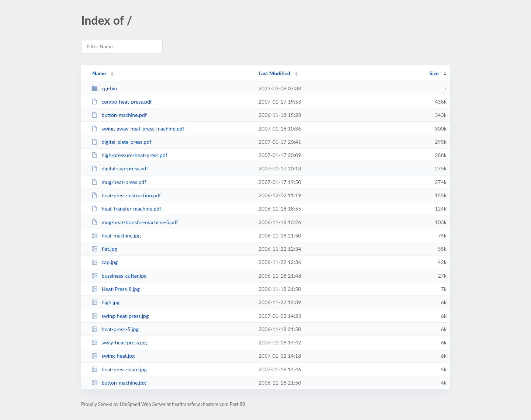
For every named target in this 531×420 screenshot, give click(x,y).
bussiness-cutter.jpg (119, 276)
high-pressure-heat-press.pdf (129, 155)
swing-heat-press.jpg (120, 316)
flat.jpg (104, 249)
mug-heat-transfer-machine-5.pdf (135, 222)
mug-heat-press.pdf (119, 182)
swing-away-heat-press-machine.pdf (138, 129)
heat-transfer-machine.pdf (126, 209)
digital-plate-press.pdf (121, 142)
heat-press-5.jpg (115, 329)
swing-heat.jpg (113, 356)
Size (434, 73)
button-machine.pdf (119, 115)
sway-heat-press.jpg (119, 342)
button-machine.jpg (119, 383)
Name (99, 73)
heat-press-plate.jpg (119, 369)
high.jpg (105, 302)
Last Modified (274, 73)
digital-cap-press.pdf (120, 168)
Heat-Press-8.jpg (116, 289)
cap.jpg (105, 262)
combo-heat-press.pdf (122, 102)
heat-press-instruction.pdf (126, 195)
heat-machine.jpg (116, 235)
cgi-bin (104, 88)
